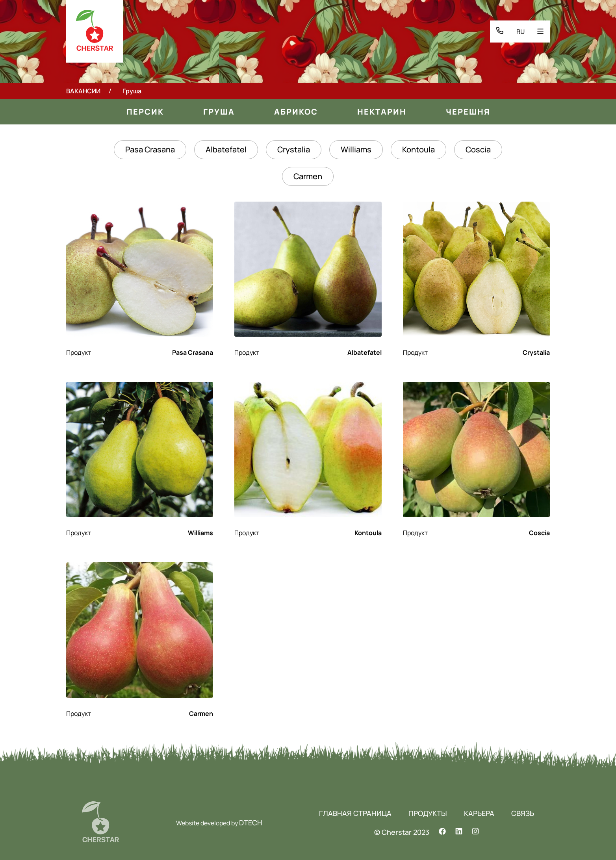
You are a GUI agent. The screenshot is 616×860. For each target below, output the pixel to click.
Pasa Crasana (150, 149)
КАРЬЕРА (479, 813)
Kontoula (418, 149)
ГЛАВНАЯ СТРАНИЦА (355, 813)
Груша (219, 112)
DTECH (251, 823)
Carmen (308, 176)
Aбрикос (296, 112)
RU (520, 32)
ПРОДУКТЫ (428, 813)
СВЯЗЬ (523, 813)
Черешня (468, 112)
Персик (145, 112)
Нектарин (382, 112)
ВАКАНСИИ (83, 91)
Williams (356, 149)
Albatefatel (226, 149)
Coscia (478, 149)
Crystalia (294, 149)
